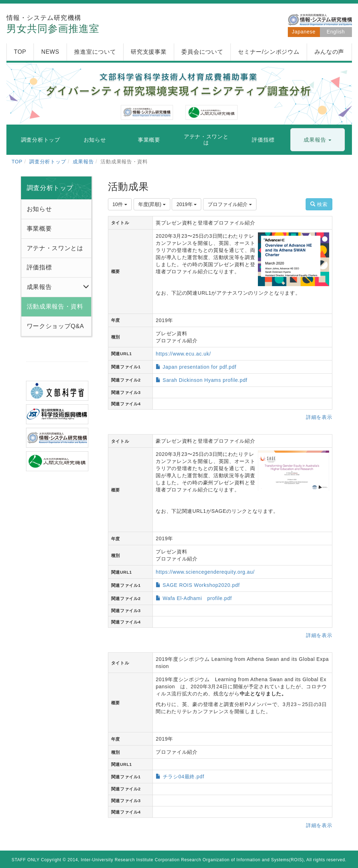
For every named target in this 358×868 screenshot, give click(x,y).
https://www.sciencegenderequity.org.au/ (205, 572)
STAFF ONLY (26, 860)
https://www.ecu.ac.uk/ (183, 354)
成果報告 (83, 162)
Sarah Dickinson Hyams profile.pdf (205, 380)
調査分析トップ (48, 162)
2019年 (186, 204)
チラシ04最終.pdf (184, 777)
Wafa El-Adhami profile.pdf (197, 598)
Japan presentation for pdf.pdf (200, 367)
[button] (317, 140)
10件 (120, 204)
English (336, 32)
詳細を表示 (319, 417)
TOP (17, 162)
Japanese (303, 32)
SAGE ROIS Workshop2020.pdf (201, 585)
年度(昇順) (152, 204)
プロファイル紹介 (230, 204)
